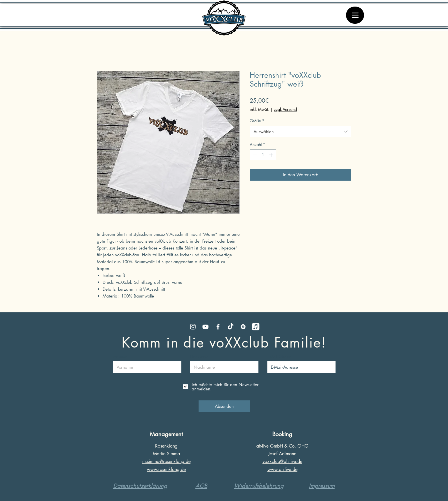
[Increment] (272, 155)
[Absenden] (224, 406)
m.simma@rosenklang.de (166, 461)
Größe (257, 121)
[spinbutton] (263, 155)
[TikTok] (231, 327)
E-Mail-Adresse (279, 357)
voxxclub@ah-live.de (282, 461)
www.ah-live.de (282, 469)
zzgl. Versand (285, 109)
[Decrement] (254, 155)
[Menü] (355, 15)
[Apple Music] (256, 327)
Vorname (120, 357)
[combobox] (300, 132)
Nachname (199, 357)
